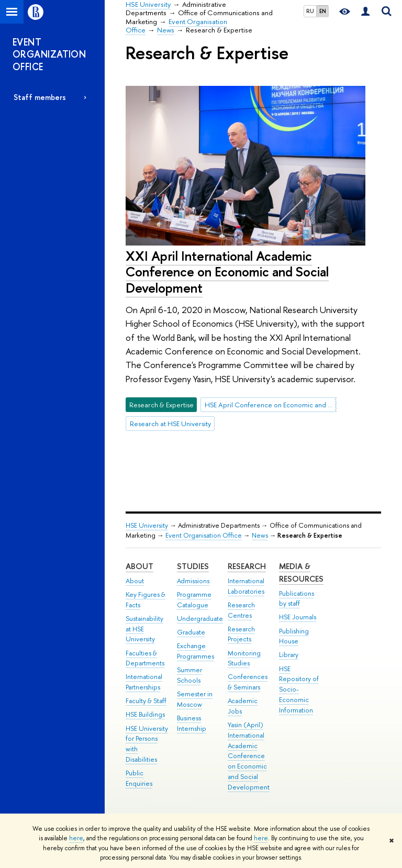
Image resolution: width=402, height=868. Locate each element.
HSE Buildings (145, 714)
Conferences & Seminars (248, 682)
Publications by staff (297, 599)
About (139, 566)
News (260, 535)
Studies (193, 566)
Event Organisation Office (204, 535)
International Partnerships (144, 682)
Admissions (193, 581)
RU (310, 11)
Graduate (191, 632)
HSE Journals (298, 617)
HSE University (147, 525)
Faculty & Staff (146, 701)
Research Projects (241, 634)
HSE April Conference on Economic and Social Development (271, 405)
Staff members (40, 97)
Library (289, 655)
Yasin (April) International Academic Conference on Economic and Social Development (249, 756)
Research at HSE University (170, 424)
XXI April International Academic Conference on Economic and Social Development (227, 272)
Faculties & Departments (145, 658)
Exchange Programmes (196, 651)
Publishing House (294, 636)
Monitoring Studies (244, 658)
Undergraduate (200, 619)
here (76, 838)
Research (247, 566)
